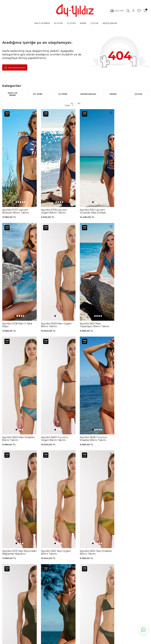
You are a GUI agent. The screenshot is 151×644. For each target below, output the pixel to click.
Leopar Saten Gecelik (48, 593)
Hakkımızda (99, 566)
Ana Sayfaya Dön (15, 67)
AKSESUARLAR (110, 23)
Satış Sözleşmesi (75, 575)
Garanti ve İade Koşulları (74, 570)
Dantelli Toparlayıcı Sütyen (50, 556)
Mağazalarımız (100, 562)
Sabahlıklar (20, 591)
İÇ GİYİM (71, 23)
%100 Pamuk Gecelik (48, 583)
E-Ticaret (67, 641)
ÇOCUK (94, 23)
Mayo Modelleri (23, 556)
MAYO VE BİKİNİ (42, 23)
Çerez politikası (100, 557)
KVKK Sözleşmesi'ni (29, 532)
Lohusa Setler (22, 582)
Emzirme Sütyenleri (25, 587)
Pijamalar (19, 569)
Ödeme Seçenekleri (77, 588)
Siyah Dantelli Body (51, 578)
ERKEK (83, 23)
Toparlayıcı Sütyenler (25, 574)
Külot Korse (47, 588)
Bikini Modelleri (22, 560)
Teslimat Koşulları (75, 579)
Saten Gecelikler (23, 578)
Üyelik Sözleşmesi (76, 565)
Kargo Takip (73, 560)
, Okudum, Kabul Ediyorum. (35, 534)
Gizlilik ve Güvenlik (76, 583)
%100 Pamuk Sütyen (48, 567)
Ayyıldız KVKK (100, 553)
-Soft (60, 641)
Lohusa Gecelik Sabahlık (49, 573)
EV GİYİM (58, 23)
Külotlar (19, 565)
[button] (14, 154)
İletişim (96, 571)
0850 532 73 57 (74, 556)
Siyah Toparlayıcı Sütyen (49, 562)
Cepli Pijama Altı (49, 598)
